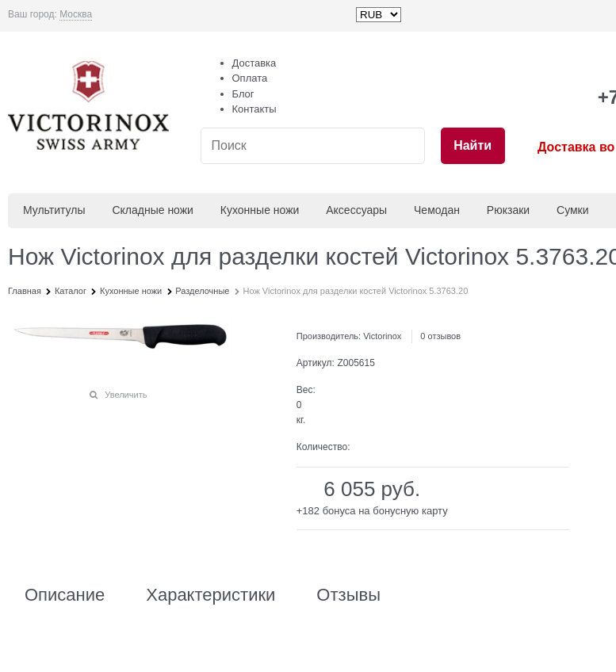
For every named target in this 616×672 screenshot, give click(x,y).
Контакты (254, 109)
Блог (243, 94)
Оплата (250, 78)
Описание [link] (65, 595)
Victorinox (382, 336)
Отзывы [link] (348, 595)
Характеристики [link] (210, 595)
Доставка (254, 63)
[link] (76, 15)
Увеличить (126, 395)
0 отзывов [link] (440, 336)
